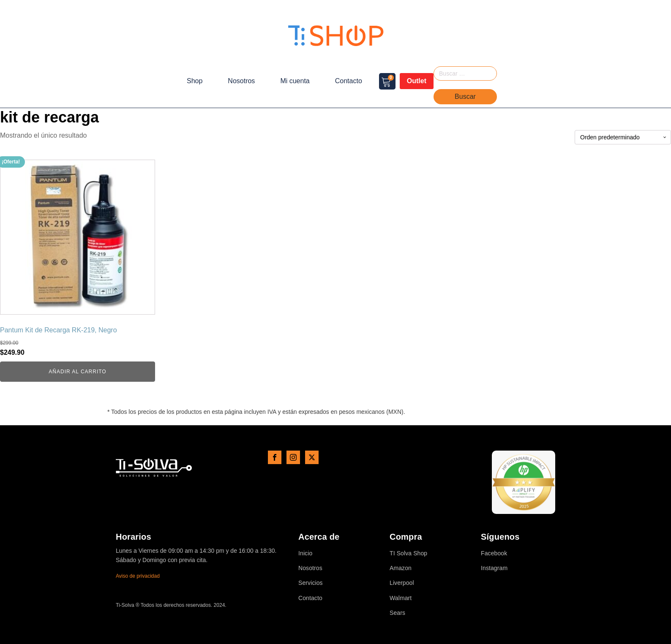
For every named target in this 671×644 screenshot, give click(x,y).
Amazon (401, 568)
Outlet (417, 81)
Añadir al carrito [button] (77, 372)
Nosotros (241, 81)
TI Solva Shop (408, 553)
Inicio (305, 553)
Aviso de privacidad (138, 576)
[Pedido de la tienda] (623, 137)
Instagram (494, 568)
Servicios (311, 583)
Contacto (349, 81)
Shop (195, 81)
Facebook (494, 553)
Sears (397, 613)
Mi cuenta (295, 81)
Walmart (401, 598)
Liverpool (402, 583)
